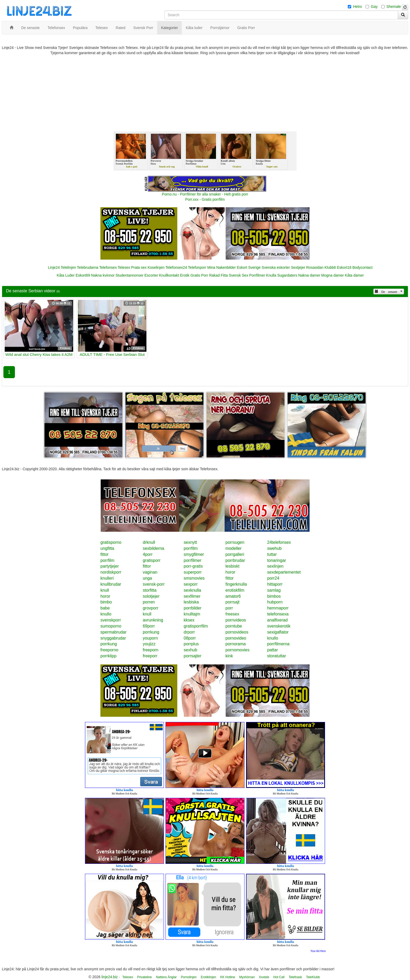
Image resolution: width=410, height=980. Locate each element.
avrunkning (153, 620)
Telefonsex (108, 267)
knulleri (107, 578)
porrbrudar (235, 560)
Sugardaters (287, 275)
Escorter (151, 275)
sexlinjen (275, 566)
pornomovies (237, 650)
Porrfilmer (257, 275)
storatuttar (277, 656)
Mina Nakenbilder (222, 267)
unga (147, 578)
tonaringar (277, 560)
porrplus (191, 644)
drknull (149, 542)
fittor (104, 554)
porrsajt (232, 602)
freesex (232, 614)
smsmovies (194, 578)
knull (105, 590)
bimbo (106, 602)
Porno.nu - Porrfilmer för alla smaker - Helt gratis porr (205, 194)
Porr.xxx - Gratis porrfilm (205, 199)
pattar (273, 650)
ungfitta (107, 548)
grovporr (151, 608)
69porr (149, 626)
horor (230, 572)
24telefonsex (279, 542)
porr (229, 608)
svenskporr (111, 620)
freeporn (151, 650)
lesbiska (191, 602)
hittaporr (275, 584)
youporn (150, 638)
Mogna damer (333, 275)
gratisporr (152, 560)
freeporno (109, 650)
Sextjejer (298, 267)
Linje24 (54, 267)
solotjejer (151, 596)
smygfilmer (194, 554)
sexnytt (190, 542)
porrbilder (193, 608)
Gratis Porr (199, 275)
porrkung (151, 632)
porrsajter (193, 656)
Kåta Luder (66, 275)
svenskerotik (279, 626)
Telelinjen (68, 267)
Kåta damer (354, 275)
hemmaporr (278, 608)
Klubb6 (330, 267)
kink (229, 656)
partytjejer (110, 566)
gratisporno (111, 542)
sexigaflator (278, 632)
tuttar (272, 554)
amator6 (233, 596)
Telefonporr (197, 267)
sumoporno (111, 626)
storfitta (150, 590)
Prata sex (139, 267)
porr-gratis (193, 566)
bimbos (274, 596)
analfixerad (277, 620)
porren (149, 602)
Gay (374, 7)
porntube (234, 626)
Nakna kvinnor (103, 275)
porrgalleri (235, 554)
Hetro (357, 7)
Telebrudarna (88, 267)
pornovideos (237, 632)
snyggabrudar (113, 638)
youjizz (149, 644)
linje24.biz (110, 977)
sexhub (191, 650)
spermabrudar (113, 632)
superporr (193, 572)
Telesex (124, 267)
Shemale (394, 7)
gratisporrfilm (196, 626)
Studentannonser (130, 275)
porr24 (273, 578)
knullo (106, 614)
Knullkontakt (169, 275)
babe (105, 608)
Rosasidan (315, 267)
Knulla (271, 275)
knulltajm (192, 614)
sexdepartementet (284, 572)
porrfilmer (193, 560)
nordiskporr (111, 572)
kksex (189, 620)
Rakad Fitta (219, 275)
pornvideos (236, 620)
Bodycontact (363, 267)
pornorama (235, 644)
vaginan (150, 572)
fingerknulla (236, 584)
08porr (190, 638)
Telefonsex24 (176, 267)
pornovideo (236, 638)
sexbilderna (153, 548)
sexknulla (193, 590)
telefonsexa (278, 614)
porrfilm (191, 548)
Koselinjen (156, 267)
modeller (233, 548)
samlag (274, 590)
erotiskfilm (235, 590)
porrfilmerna (278, 644)
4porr (148, 554)
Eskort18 (344, 267)
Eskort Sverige (249, 267)
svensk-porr (154, 584)
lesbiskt (232, 566)
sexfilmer (192, 596)
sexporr (191, 584)
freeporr (150, 656)
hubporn (275, 602)
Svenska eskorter (276, 267)
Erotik (185, 275)
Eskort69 (83, 275)
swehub (274, 548)
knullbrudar (111, 584)
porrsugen (235, 542)
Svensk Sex (238, 275)
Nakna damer (309, 275)
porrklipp (108, 656)
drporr (189, 632)
